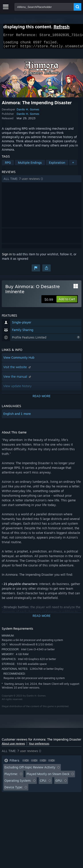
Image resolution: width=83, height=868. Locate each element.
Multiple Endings (30, 165)
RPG (8, 165)
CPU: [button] (43, 783)
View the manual (18, 379)
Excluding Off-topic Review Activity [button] (30, 770)
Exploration (57, 165)
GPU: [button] (59, 783)
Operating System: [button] (18, 783)
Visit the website (17, 370)
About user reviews (13, 746)
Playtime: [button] (11, 777)
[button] (42, 181)
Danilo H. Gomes (28, 112)
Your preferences (39, 746)
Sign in (7, 257)
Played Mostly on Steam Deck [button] (48, 777)
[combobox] (44, 7)
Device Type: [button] (14, 790)
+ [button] (73, 165)
